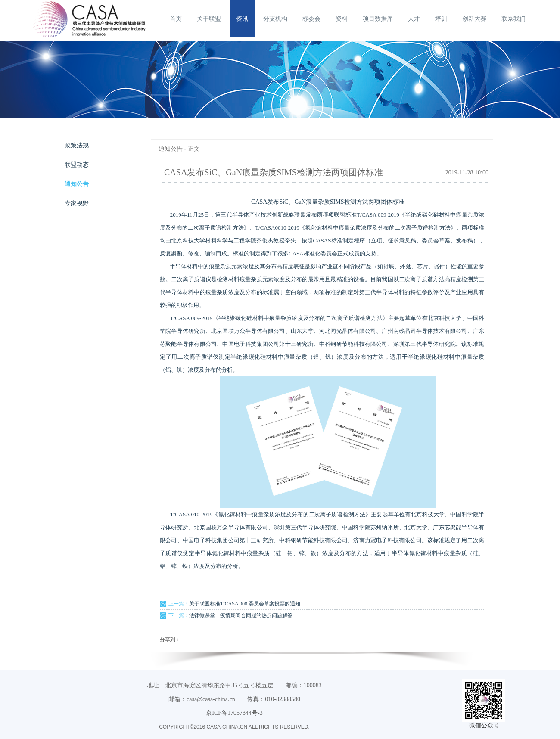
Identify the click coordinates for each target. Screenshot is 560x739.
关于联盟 (209, 19)
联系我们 (513, 19)
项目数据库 (378, 19)
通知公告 (77, 184)
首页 (176, 19)
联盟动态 (77, 165)
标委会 (311, 19)
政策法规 (77, 145)
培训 (441, 19)
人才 (414, 19)
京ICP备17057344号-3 (234, 713)
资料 (342, 19)
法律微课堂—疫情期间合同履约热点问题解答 (241, 615)
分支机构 (275, 19)
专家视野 (77, 203)
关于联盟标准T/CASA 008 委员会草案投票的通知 (245, 604)
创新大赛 (474, 19)
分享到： (170, 640)
